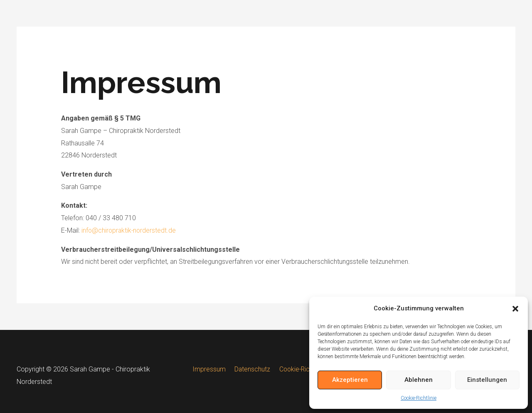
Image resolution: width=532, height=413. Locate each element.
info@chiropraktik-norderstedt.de (130, 230)
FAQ (503, 14)
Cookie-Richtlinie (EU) (307, 369)
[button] (515, 309)
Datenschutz (252, 369)
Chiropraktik (420, 14)
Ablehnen (419, 380)
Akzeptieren (350, 380)
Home (381, 14)
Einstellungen (487, 380)
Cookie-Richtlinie (419, 398)
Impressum (210, 369)
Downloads (467, 14)
